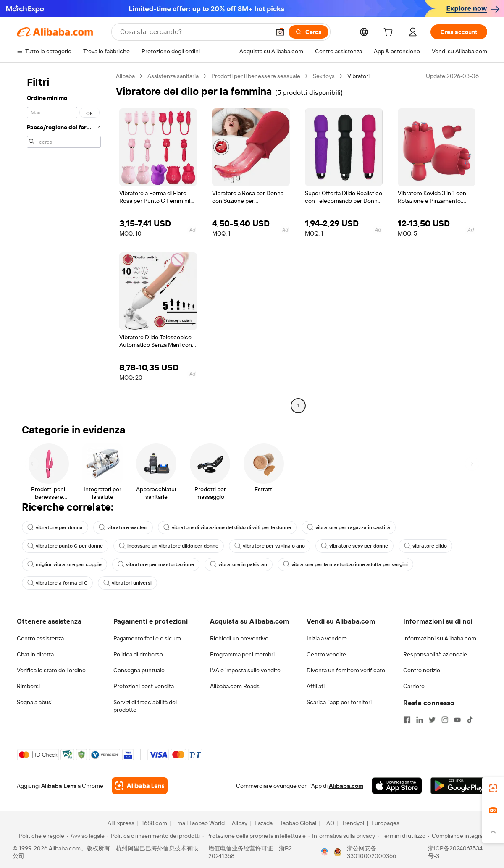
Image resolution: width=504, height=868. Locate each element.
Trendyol (353, 823)
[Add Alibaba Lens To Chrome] (140, 786)
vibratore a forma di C (57, 583)
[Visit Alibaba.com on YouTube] (457, 720)
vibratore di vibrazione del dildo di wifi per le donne (227, 527)
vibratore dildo (425, 546)
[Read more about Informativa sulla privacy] (342, 836)
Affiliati (316, 686)
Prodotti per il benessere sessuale (256, 76)
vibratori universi (127, 583)
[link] (493, 788)
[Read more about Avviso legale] (86, 836)
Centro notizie (422, 670)
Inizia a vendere (327, 638)
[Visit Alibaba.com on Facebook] (407, 720)
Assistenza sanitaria (173, 76)
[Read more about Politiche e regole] (40, 836)
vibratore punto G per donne (65, 546)
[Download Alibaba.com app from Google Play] (459, 786)
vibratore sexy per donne (354, 546)
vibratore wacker (123, 527)
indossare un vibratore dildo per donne (169, 546)
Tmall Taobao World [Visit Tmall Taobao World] (199, 823)
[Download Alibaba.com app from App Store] (397, 786)
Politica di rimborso (138, 654)
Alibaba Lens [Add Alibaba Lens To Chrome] (59, 786)
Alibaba (125, 76)
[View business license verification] (325, 852)
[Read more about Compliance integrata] (458, 836)
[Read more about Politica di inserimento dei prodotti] (154, 836)
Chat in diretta (35, 654)
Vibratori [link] (358, 76)
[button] (280, 32)
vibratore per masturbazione (156, 564)
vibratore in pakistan (239, 564)
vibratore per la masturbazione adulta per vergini (345, 564)
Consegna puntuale (139, 670)
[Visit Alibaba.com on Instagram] (445, 720)
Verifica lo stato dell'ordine (51, 670)
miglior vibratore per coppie (64, 564)
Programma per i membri (242, 654)
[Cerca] (308, 32)
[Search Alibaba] (194, 32)
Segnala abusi (35, 702)
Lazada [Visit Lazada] (264, 823)
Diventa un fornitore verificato (346, 670)
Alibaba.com (346, 786)
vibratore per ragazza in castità (349, 527)
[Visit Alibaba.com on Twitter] (432, 720)
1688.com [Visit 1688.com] (154, 823)
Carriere (414, 686)
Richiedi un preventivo (239, 638)
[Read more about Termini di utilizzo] (402, 836)
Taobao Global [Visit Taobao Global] (298, 823)
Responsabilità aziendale (435, 654)
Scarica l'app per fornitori (339, 702)
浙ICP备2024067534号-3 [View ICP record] (455, 852)
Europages (385, 823)
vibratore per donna (55, 527)
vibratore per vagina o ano (270, 546)
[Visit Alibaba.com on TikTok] (470, 720)
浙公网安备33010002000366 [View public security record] (371, 852)
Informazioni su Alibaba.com (440, 638)
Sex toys (324, 76)
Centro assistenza (40, 638)
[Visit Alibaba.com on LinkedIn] (420, 720)
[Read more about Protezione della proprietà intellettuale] (254, 836)
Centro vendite (326, 654)
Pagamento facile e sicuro (147, 638)
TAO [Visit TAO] (329, 823)
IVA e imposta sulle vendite (245, 670)
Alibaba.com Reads (235, 686)
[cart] (390, 33)
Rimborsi (28, 686)
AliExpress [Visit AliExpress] (121, 823)
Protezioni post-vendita (144, 686)
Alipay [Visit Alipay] (240, 823)
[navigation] (64, 242)
